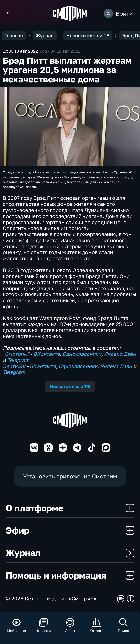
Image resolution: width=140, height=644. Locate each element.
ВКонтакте (47, 354)
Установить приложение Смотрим (70, 476)
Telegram (18, 360)
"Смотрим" (16, 354)
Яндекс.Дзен (120, 354)
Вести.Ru (14, 366)
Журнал (70, 553)
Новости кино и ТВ (70, 386)
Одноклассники (82, 354)
